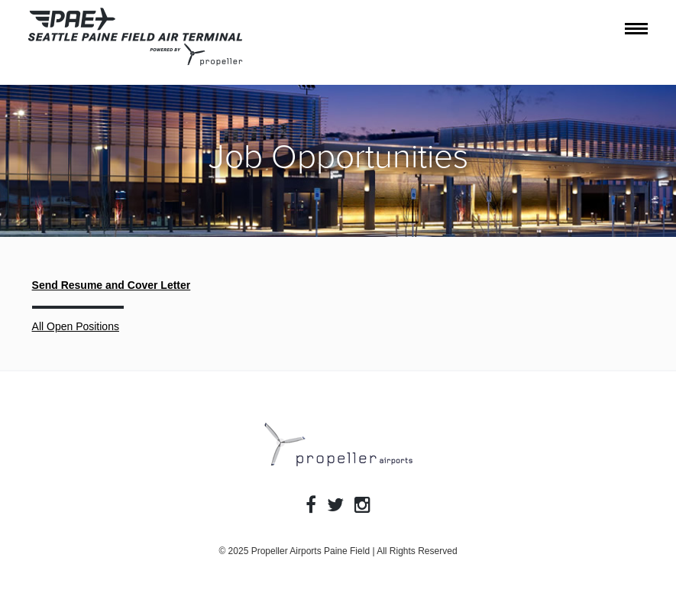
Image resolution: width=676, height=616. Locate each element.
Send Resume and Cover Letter (112, 285)
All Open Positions (76, 326)
